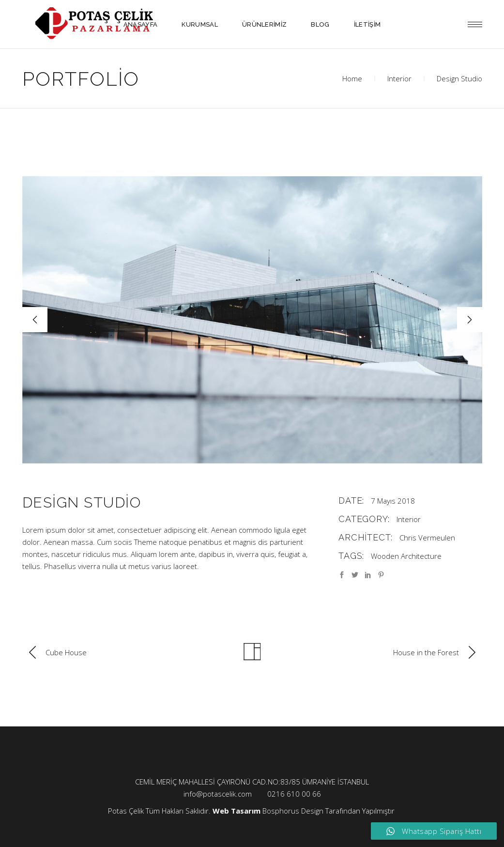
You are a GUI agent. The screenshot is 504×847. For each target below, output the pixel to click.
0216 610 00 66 (294, 794)
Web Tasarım (237, 811)
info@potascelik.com (218, 794)
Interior (399, 78)
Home (352, 78)
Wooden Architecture (406, 556)
